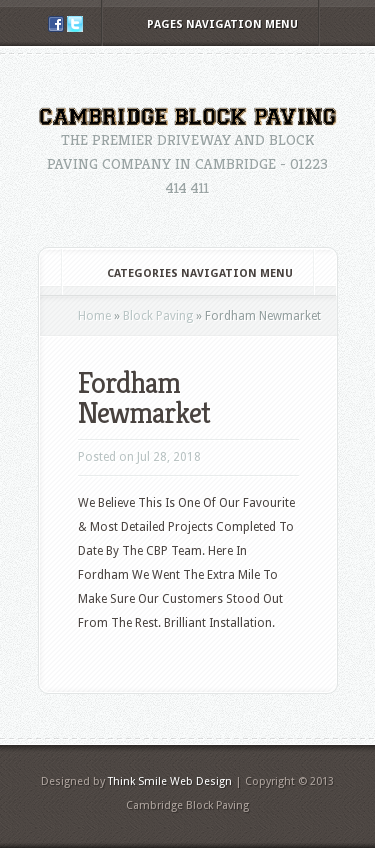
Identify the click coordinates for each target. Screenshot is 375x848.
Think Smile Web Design (170, 781)
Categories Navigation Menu (186, 273)
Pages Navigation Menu (209, 24)
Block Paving (158, 316)
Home (94, 316)
